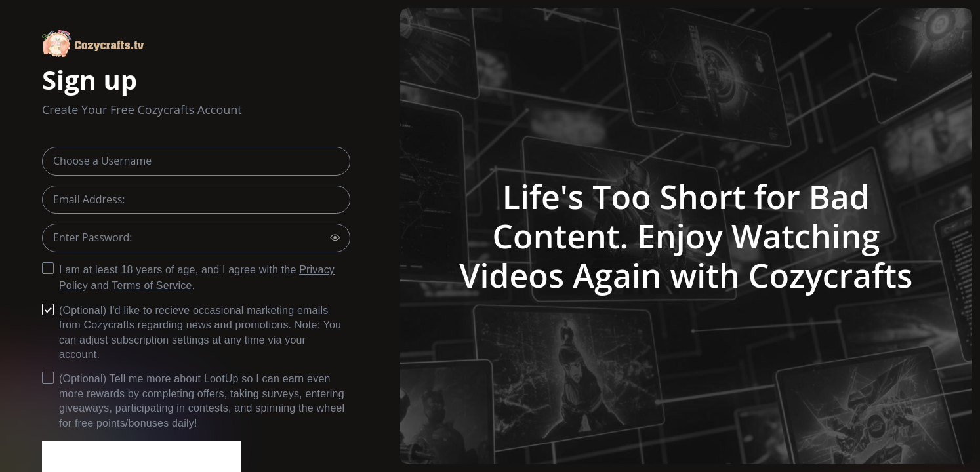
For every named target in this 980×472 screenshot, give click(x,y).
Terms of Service (152, 285)
